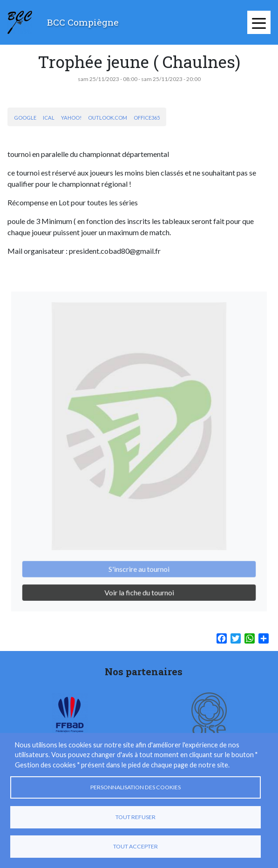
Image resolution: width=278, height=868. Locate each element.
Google (25, 118)
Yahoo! (71, 118)
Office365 (147, 118)
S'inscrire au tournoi (139, 560)
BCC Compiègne (83, 22)
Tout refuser (136, 817)
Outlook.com (108, 118)
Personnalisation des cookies (136, 787)
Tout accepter (136, 846)
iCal (49, 118)
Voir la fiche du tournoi (139, 582)
